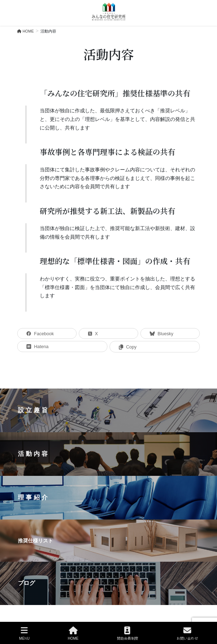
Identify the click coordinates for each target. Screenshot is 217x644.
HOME (73, 633)
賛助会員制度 (127, 633)
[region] (108, 497)
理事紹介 (34, 497)
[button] (108, 410)
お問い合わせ (187, 633)
